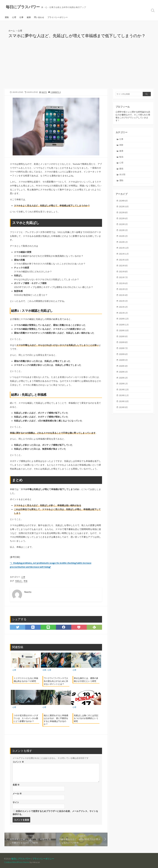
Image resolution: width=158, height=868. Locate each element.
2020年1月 (123, 384)
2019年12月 (124, 390)
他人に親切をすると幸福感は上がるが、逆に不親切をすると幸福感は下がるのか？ (56, 720)
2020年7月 (123, 348)
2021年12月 (124, 248)
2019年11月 (124, 395)
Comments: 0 (56, 92)
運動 (7, 17)
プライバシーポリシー (58, 17)
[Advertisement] (79, 67)
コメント (18, 762)
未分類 (122, 174)
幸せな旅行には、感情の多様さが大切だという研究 (86, 680)
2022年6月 (123, 218)
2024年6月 (123, 201)
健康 (29, 17)
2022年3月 (123, 230)
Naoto (44, 92)
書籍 (121, 169)
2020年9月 (123, 336)
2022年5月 (123, 224)
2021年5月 (123, 289)
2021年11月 (124, 254)
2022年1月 (123, 242)
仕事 (21, 17)
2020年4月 (123, 366)
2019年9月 (123, 407)
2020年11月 (124, 325)
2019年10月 (124, 401)
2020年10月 (124, 330)
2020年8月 (123, 342)
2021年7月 (123, 277)
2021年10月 (124, 260)
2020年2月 (123, 378)
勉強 (121, 157)
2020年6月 (123, 354)
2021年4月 (123, 295)
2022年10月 (124, 207)
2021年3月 (123, 301)
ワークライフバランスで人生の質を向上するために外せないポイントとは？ (56, 681)
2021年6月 (123, 283)
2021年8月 (123, 272)
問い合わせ (39, 17)
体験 (121, 145)
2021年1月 (123, 313)
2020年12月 (124, 319)
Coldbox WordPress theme (17, 862)
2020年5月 (123, 360)
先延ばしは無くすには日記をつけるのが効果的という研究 (86, 718)
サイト (16, 802)
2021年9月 (123, 266)
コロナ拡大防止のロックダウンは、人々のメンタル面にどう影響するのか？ (26, 718)
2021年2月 (123, 307)
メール (17, 793)
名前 (16, 785)
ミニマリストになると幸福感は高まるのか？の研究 (26, 680)
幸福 (25, 581)
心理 (14, 17)
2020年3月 (123, 372)
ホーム (12, 31)
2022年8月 (123, 212)
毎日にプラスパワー (21, 859)
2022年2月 (123, 236)
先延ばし (19, 581)
